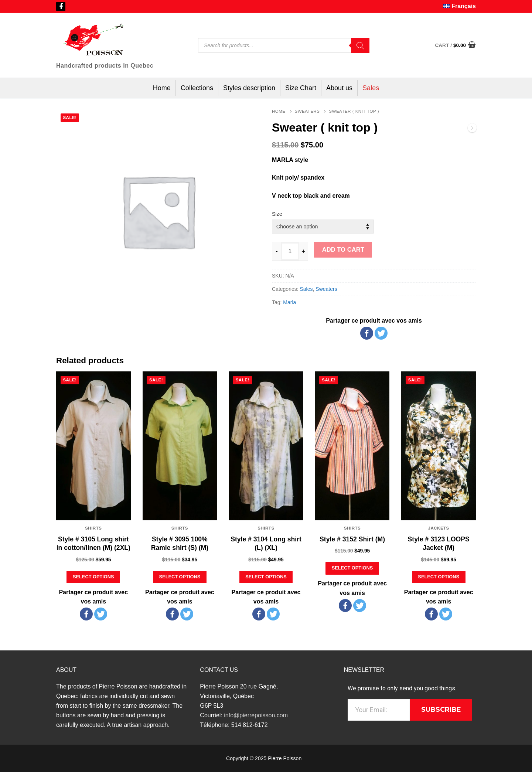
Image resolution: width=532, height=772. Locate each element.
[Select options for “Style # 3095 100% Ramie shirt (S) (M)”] (180, 577)
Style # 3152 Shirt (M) (352, 539)
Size (277, 214)
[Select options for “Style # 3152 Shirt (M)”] (352, 568)
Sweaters (307, 111)
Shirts (93, 528)
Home (279, 111)
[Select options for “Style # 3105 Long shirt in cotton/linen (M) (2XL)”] (93, 577)
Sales (306, 289)
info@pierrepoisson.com (256, 715)
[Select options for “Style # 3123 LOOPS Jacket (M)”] (439, 577)
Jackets (439, 528)
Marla (289, 302)
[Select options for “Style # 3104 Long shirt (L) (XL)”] (266, 577)
